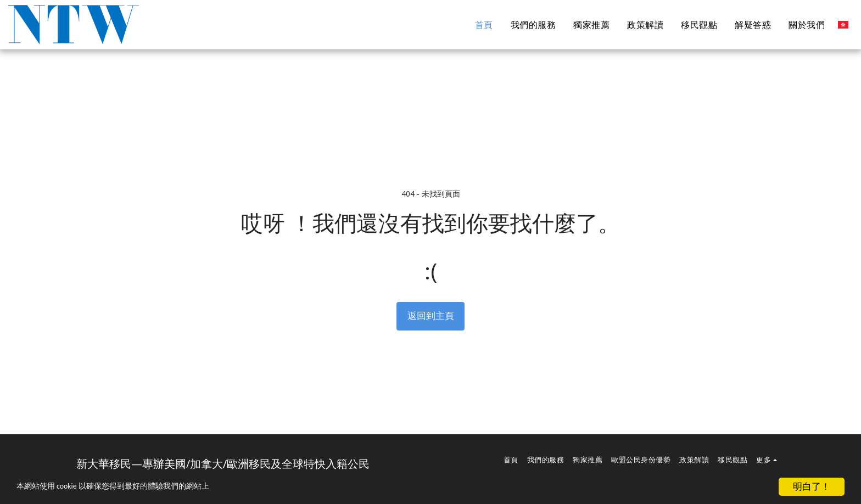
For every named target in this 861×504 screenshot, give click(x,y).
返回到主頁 (431, 315)
